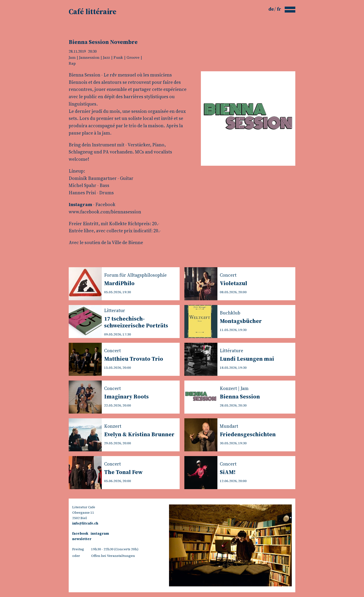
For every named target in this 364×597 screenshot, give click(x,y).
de (272, 9)
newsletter (82, 539)
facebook (80, 533)
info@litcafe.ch (85, 523)
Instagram (80, 204)
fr (279, 9)
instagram (100, 533)
